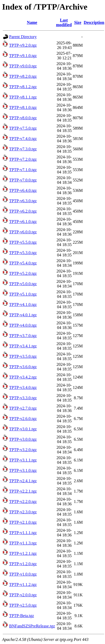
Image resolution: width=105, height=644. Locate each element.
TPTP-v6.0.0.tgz (23, 232)
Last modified (64, 22)
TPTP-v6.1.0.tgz (23, 222)
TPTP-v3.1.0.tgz (23, 470)
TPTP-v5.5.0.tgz (23, 242)
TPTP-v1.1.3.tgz (23, 543)
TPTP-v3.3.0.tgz (23, 398)
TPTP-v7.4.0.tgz (23, 139)
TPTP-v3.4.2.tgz (23, 377)
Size (78, 22)
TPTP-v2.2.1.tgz (23, 491)
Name (32, 22)
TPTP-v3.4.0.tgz (23, 387)
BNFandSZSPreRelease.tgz (32, 626)
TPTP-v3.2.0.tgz (23, 450)
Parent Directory (23, 37)
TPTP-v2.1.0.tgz (23, 522)
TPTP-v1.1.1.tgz (23, 533)
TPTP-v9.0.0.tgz (23, 66)
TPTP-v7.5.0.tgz (23, 128)
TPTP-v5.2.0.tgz (23, 273)
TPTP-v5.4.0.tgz (23, 263)
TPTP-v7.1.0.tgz (23, 170)
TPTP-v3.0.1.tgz (23, 429)
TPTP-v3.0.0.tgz (23, 439)
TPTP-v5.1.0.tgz (23, 294)
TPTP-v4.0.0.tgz (23, 325)
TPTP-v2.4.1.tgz (23, 481)
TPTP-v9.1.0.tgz (23, 56)
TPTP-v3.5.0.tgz (23, 356)
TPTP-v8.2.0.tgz (23, 76)
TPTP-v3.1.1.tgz (23, 460)
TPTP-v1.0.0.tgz (23, 574)
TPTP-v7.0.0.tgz (23, 180)
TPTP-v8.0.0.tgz (23, 118)
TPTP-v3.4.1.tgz (23, 346)
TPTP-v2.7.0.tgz (23, 408)
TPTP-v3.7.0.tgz (23, 336)
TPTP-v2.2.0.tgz (23, 502)
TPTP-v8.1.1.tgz (23, 97)
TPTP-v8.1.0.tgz (23, 107)
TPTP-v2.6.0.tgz (23, 419)
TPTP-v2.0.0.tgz (23, 595)
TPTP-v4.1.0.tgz (23, 304)
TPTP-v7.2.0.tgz (23, 159)
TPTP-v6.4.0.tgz (23, 190)
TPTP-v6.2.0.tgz (23, 211)
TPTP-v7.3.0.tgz (23, 149)
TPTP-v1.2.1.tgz (23, 553)
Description (94, 22)
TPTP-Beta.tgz (22, 616)
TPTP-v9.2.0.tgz (23, 45)
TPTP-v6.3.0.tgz (23, 201)
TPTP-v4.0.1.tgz (23, 315)
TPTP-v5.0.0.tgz (23, 284)
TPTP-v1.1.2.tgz (23, 584)
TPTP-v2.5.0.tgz (23, 605)
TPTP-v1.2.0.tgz (23, 564)
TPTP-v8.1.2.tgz (23, 87)
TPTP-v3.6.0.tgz (23, 367)
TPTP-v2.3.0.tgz (23, 512)
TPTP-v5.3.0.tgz (23, 253)
